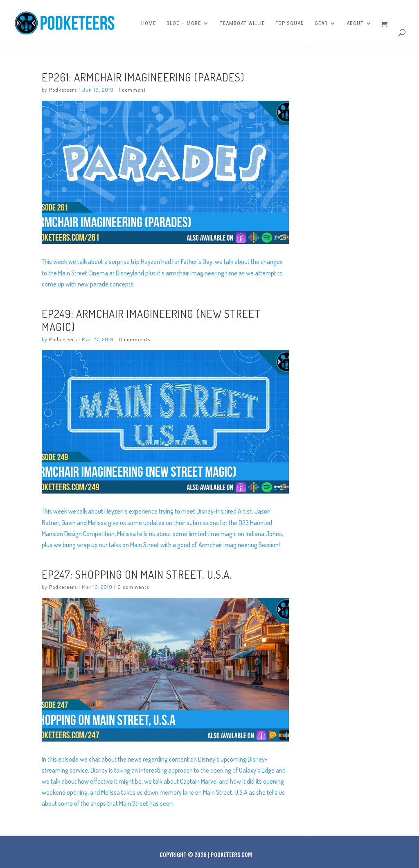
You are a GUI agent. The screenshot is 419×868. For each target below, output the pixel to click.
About (355, 23)
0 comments (134, 339)
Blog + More (184, 23)
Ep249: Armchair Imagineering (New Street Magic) (151, 320)
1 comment (132, 90)
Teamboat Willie (242, 23)
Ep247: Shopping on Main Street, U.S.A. (137, 574)
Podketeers (63, 90)
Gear (321, 23)
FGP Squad (290, 23)
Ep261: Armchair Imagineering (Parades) (143, 77)
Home (149, 23)
